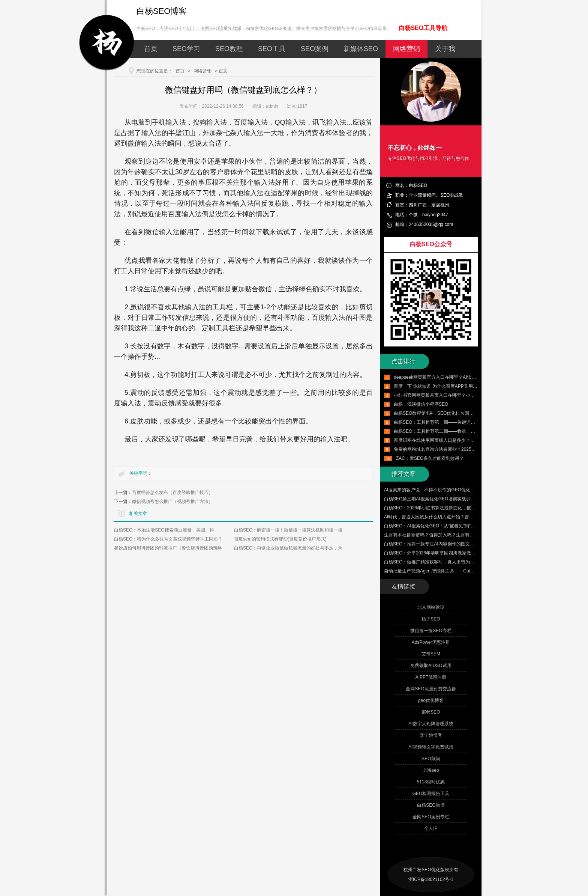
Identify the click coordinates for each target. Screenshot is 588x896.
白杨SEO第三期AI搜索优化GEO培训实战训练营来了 (436, 499)
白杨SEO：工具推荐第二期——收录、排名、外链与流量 (450, 431)
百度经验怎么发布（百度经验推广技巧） (172, 492)
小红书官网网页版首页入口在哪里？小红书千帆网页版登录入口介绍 (461, 395)
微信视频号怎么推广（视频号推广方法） (172, 501)
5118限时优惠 (431, 782)
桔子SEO (431, 619)
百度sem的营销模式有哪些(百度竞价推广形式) (280, 539)
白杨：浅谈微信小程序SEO (421, 404)
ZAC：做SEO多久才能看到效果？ (430, 458)
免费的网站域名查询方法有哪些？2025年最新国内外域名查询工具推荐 (464, 449)
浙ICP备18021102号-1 (431, 879)
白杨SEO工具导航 (423, 28)
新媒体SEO (361, 49)
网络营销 (406, 49)
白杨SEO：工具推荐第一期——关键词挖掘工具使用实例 (450, 422)
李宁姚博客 (431, 735)
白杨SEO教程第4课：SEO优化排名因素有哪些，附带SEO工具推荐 (461, 413)
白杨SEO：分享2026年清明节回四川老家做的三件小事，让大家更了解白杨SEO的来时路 (473, 553)
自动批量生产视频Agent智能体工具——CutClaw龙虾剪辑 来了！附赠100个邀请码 (466, 571)
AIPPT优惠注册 (431, 677)
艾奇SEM (431, 654)
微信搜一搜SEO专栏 (431, 631)
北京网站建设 (431, 607)
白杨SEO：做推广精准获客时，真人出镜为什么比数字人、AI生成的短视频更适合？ (467, 562)
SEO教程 (229, 49)
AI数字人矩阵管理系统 (431, 724)
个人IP (431, 828)
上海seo (431, 770)
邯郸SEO (431, 712)
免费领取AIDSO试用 (431, 666)
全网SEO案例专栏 (431, 817)
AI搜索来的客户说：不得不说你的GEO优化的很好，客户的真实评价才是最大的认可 (468, 490)
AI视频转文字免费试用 (431, 747)
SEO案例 (315, 49)
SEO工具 (272, 49)
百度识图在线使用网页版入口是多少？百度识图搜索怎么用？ (454, 440)
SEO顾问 (431, 759)
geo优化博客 (431, 700)
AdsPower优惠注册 (431, 642)
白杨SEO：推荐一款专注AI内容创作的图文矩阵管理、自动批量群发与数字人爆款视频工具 (474, 544)
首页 (151, 49)
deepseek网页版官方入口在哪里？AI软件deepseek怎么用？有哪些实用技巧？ (472, 377)
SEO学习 (186, 49)
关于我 (445, 49)
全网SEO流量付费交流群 (431, 689)
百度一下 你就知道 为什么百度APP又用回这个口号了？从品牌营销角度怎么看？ (474, 386)
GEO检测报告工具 (431, 794)
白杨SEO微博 (431, 805)
